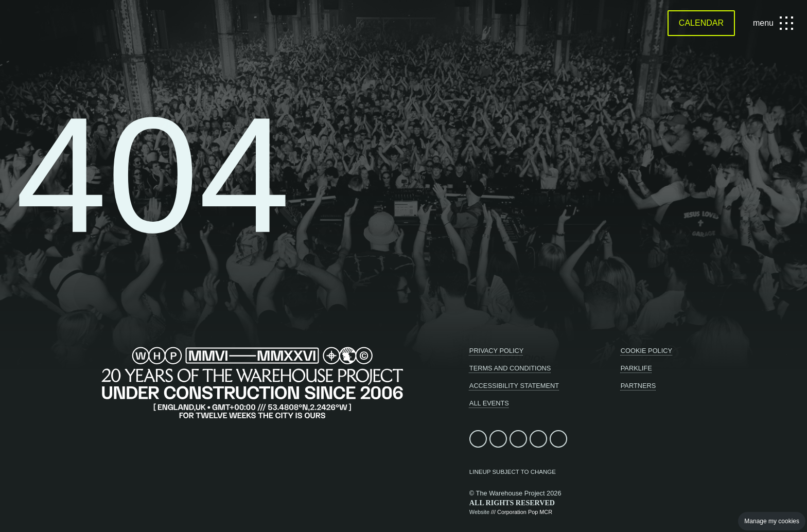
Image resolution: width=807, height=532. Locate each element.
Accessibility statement (514, 386)
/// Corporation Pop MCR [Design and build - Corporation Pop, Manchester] (522, 512)
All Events (489, 403)
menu (772, 23)
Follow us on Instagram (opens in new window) (518, 439)
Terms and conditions (510, 368)
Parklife (636, 368)
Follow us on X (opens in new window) (498, 439)
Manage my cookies (772, 521)
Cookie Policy (646, 351)
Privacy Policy (497, 351)
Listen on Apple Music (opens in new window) (558, 439)
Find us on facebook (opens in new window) (478, 439)
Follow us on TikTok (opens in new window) (538, 439)
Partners (638, 386)
